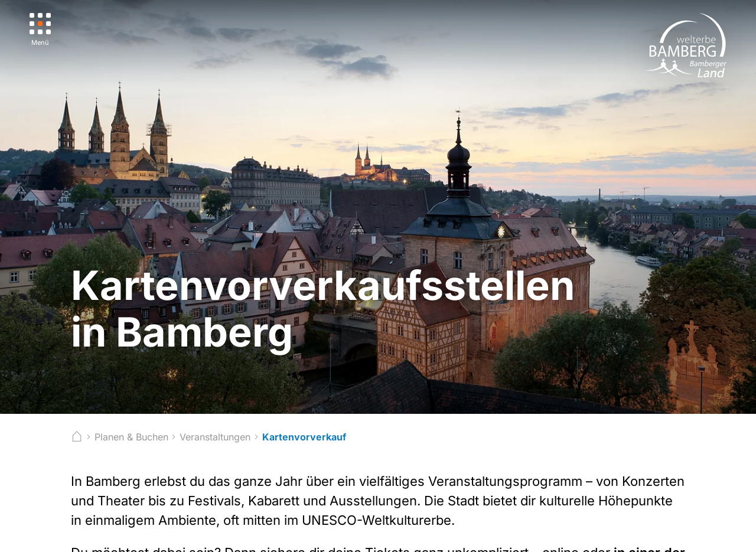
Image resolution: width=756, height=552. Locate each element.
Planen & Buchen (131, 437)
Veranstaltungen (215, 437)
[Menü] (40, 30)
